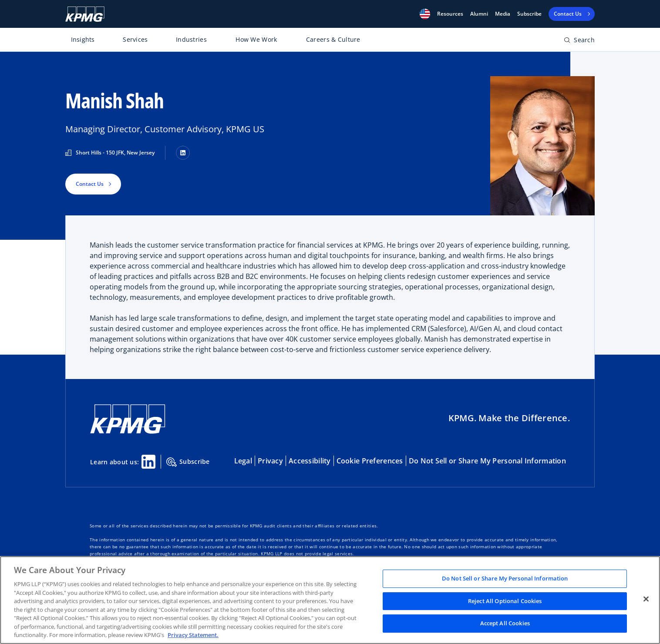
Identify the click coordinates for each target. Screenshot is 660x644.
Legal (243, 461)
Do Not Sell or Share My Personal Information (487, 461)
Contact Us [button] (90, 184)
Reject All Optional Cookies (505, 601)
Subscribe (529, 14)
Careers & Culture (333, 39)
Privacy (270, 461)
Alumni (479, 14)
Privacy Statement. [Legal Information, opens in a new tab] (193, 635)
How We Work (256, 39)
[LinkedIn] (183, 153)
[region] (330, 600)
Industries (191, 39)
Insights (83, 39)
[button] (425, 14)
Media (503, 14)
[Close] (646, 599)
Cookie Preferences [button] (370, 461)
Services (135, 39)
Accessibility (310, 461)
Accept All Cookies (505, 624)
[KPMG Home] (85, 14)
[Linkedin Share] (148, 462)
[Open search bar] (579, 42)
